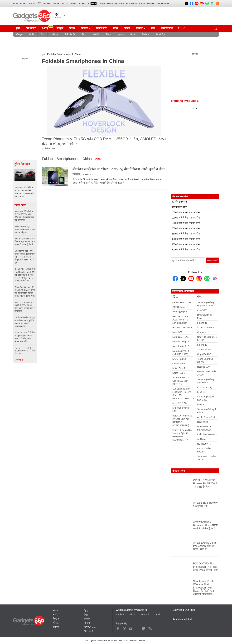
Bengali (145, 614)
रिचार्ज (139, 28)
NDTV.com (90, 627)
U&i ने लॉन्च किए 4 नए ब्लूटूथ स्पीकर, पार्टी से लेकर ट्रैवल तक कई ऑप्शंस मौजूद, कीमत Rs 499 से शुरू (25, 257)
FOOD (65, 4)
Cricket (56, 4)
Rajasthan (131, 4)
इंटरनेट (121, 35)
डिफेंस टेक (102, 28)
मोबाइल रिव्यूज (179, 471)
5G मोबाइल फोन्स (179, 202)
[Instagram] (199, 279)
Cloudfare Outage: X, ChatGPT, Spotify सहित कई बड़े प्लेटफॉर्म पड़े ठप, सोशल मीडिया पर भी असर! (25, 292)
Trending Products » (185, 101)
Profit (33, 4)
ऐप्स (42, 35)
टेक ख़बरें (31, 28)
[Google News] (215, 279)
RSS (56, 610)
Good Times (163, 4)
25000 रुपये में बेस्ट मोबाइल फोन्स (186, 234)
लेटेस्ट (175, 297)
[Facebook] (175, 279)
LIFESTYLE (75, 4)
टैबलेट (32, 35)
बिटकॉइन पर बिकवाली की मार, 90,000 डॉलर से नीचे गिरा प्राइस (25, 351)
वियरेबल (146, 35)
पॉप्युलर (201, 297)
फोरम (127, 28)
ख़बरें (55, 614)
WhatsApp (144, 628)
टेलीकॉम (96, 35)
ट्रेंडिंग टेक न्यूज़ (22, 164)
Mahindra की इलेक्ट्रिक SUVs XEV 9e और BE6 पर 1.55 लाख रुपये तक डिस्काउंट (24, 216)
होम (18, 28)
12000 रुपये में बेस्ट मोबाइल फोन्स (186, 218)
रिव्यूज (60, 28)
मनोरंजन (54, 35)
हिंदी (39, 4)
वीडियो (85, 28)
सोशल (133, 35)
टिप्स (84, 35)
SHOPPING (112, 4)
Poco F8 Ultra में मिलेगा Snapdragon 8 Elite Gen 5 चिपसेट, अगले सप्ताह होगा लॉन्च (25, 337)
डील (153, 28)
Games (101, 4)
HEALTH (85, 4)
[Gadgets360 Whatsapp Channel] (207, 279)
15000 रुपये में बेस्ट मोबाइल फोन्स (186, 223)
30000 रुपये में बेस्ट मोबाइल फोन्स (186, 239)
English (120, 614)
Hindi (132, 614)
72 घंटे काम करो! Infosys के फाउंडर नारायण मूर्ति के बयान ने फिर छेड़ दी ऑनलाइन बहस (25, 322)
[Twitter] (183, 279)
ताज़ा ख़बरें (20, 205)
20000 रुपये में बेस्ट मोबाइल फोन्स (186, 228)
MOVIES (46, 4)
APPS (121, 4)
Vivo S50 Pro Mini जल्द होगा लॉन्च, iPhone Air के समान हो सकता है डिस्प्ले (25, 242)
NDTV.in (88, 631)
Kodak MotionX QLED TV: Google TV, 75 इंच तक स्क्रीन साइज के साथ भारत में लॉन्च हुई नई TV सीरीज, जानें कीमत (25, 275)
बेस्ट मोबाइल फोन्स (179, 207)
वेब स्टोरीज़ (160, 35)
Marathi (151, 4)
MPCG (142, 4)
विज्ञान (109, 35)
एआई (47, 28)
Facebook (118, 628)
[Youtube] (191, 279)
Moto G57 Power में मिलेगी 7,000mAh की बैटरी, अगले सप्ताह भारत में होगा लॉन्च (25, 307)
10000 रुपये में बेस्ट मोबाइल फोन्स (186, 212)
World (24, 4)
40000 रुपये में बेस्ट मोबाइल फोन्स (186, 250)
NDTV (16, 4)
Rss (150, 628)
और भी (20, 360)
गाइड (116, 28)
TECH (94, 4)
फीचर (72, 28)
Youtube (131, 628)
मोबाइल (19, 35)
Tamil (157, 614)
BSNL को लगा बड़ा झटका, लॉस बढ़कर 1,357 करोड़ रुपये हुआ (25, 229)
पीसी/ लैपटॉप (70, 35)
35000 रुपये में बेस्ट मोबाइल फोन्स (186, 244)
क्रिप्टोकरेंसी (167, 28)
